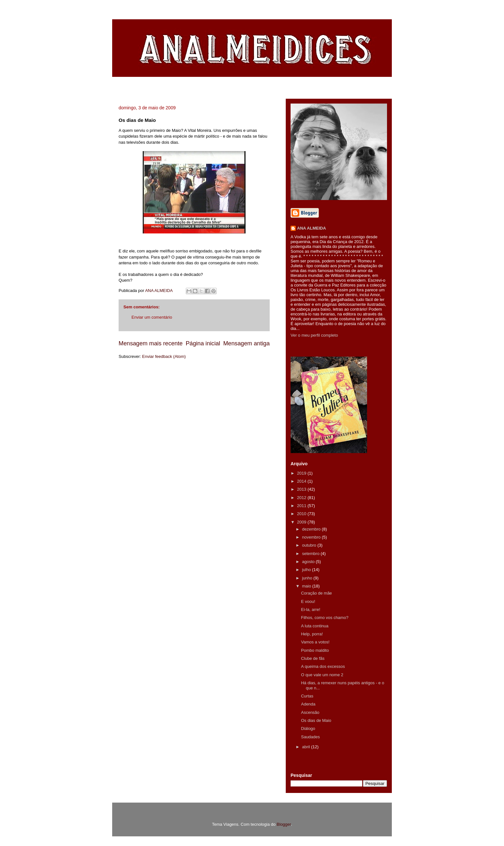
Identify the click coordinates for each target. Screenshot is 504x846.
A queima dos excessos (323, 666)
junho (308, 578)
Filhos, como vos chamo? (324, 618)
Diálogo (308, 728)
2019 (302, 473)
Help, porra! (312, 634)
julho (307, 570)
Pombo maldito (315, 650)
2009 (302, 522)
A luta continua (315, 626)
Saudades (310, 737)
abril (307, 747)
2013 (302, 489)
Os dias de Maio (316, 720)
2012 (302, 498)
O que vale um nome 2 (322, 675)
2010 (302, 514)
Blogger (284, 824)
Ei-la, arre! (310, 609)
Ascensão (310, 712)
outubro (310, 545)
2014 (302, 481)
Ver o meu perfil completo (314, 335)
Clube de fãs (313, 658)
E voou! (308, 601)
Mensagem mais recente (151, 343)
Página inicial (203, 343)
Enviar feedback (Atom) (164, 356)
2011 (302, 506)
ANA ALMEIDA (311, 228)
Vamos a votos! (315, 642)
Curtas (307, 696)
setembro (311, 554)
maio (307, 586)
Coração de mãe (316, 593)
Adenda (308, 704)
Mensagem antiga (246, 343)
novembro (312, 537)
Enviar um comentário (152, 317)
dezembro (312, 529)
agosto (309, 562)
